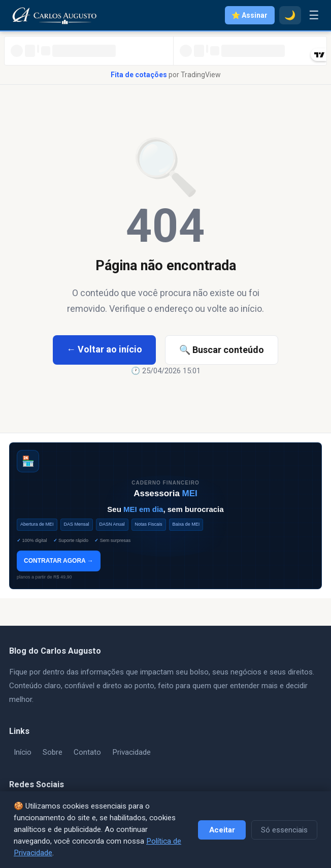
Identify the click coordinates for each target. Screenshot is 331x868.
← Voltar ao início (104, 349)
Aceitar (222, 830)
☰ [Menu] (314, 15)
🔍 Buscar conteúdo (222, 350)
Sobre (53, 752)
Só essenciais (284, 830)
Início (23, 752)
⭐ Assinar (250, 15)
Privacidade (131, 752)
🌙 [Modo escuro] (290, 15)
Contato (87, 752)
